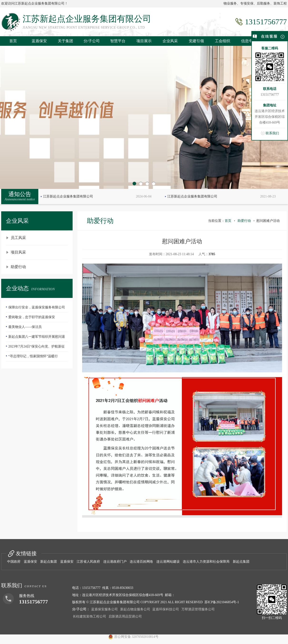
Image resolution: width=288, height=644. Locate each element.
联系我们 (272, 133)
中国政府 (14, 562)
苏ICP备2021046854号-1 (222, 602)
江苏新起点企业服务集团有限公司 (68, 196)
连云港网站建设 (168, 562)
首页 (13, 41)
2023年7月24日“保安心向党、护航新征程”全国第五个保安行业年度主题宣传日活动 (37, 348)
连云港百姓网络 (141, 562)
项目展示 (144, 41)
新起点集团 (49, 562)
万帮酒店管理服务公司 (198, 609)
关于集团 (65, 41)
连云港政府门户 (115, 562)
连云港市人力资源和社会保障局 (206, 562)
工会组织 (223, 41)
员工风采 (18, 238)
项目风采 (18, 252)
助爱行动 (18, 267)
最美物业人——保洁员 (25, 327)
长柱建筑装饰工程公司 (89, 616)
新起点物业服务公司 (135, 609)
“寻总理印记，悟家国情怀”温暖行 (33, 356)
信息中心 (249, 41)
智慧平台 (118, 41)
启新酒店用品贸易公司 (125, 616)
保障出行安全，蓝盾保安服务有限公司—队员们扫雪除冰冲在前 (35, 309)
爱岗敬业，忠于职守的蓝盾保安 (32, 317)
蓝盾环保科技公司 (166, 609)
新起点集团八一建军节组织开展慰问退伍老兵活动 (35, 338)
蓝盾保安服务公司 (104, 609)
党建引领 (196, 41)
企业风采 (170, 41)
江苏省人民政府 (88, 562)
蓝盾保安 (39, 41)
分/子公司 (92, 41)
